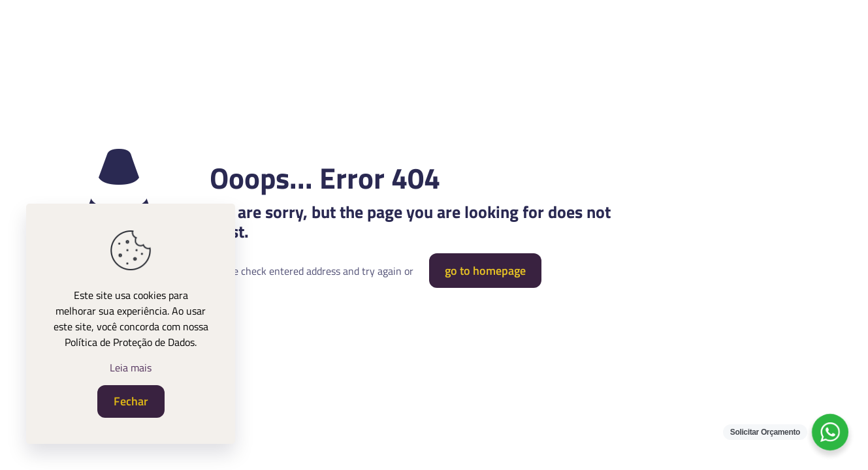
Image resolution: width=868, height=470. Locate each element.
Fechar (131, 401)
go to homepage (485, 271)
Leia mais (131, 368)
